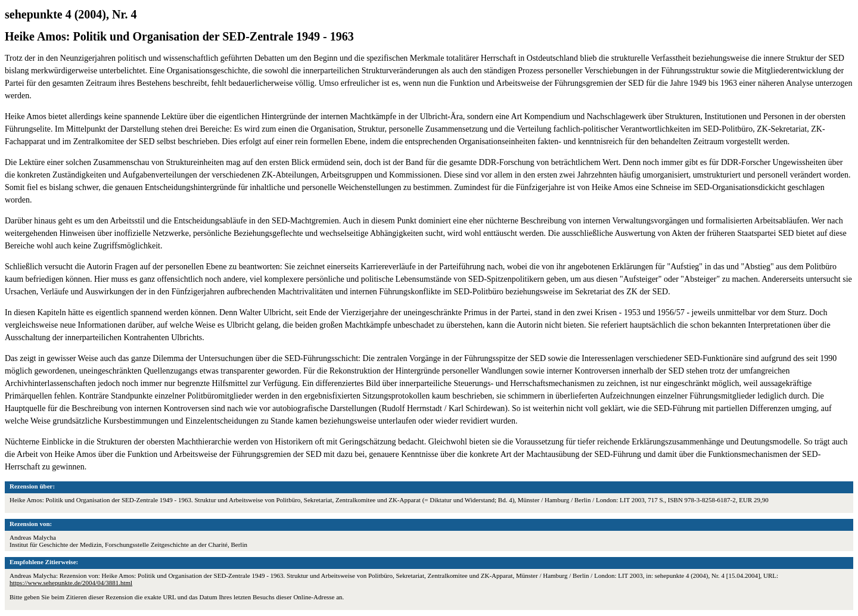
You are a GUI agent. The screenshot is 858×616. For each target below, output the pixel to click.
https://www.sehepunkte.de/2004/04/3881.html (71, 583)
